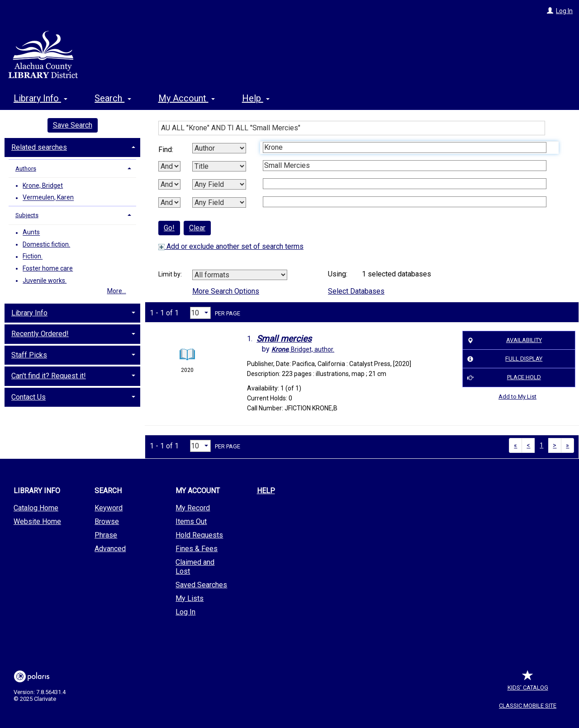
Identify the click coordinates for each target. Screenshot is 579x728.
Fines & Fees (197, 549)
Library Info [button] (40, 98)
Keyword (109, 508)
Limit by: (171, 274)
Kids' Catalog (528, 683)
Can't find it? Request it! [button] (49, 376)
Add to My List (517, 397)
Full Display (504, 359)
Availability (503, 340)
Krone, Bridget (43, 186)
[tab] (72, 147)
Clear (197, 228)
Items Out (191, 521)
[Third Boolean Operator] (169, 202)
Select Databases (356, 291)
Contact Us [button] (28, 397)
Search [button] (113, 98)
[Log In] (550, 11)
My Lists (190, 598)
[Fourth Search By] (219, 202)
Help (266, 491)
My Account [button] (187, 98)
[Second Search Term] (405, 166)
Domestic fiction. (46, 244)
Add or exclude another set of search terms (231, 246)
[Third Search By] (219, 184)
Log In (564, 11)
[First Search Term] (405, 148)
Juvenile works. (45, 281)
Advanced (110, 549)
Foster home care (48, 268)
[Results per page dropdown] (200, 313)
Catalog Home (36, 508)
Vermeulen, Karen (48, 198)
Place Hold (503, 378)
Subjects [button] (27, 215)
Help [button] (256, 98)
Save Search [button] (73, 125)
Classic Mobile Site (528, 706)
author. (303, 349)
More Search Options (226, 291)
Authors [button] (26, 169)
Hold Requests (199, 535)
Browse (107, 521)
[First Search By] (219, 148)
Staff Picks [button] (29, 355)
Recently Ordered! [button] (40, 334)
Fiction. (33, 257)
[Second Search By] (219, 166)
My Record (193, 508)
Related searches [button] (39, 147)
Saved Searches (201, 585)
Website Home (37, 521)
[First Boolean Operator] (169, 166)
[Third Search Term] (405, 184)
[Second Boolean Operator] (169, 184)
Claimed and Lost (195, 567)
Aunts (31, 233)
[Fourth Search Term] (405, 202)
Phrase (106, 535)
